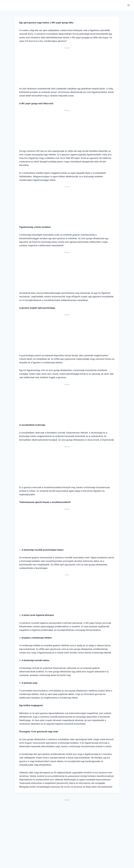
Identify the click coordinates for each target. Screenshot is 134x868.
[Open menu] (128, 5)
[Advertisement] (67, 68)
